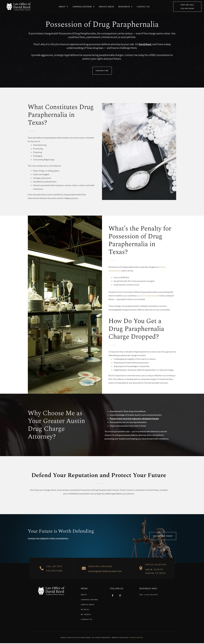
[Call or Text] (42, 568)
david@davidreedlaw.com (105, 571)
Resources (125, 7)
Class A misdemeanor (148, 296)
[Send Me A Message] (84, 568)
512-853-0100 (54, 571)
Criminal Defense (84, 7)
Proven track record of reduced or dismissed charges (134, 418)
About (63, 7)
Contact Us (143, 7)
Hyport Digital (136, 637)
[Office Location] (141, 568)
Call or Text (54, 566)
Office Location (156, 565)
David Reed (145, 44)
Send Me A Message (100, 566)
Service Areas (106, 7)
